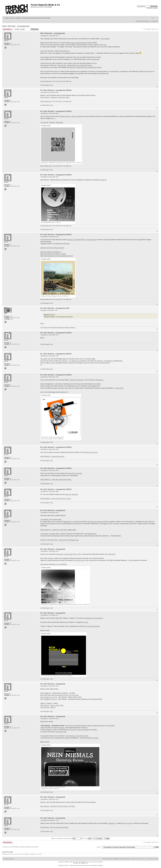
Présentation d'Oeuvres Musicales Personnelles (36, 18)
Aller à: (99, 847)
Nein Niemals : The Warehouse (69, 361)
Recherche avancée (152, 8)
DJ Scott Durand (73, 695)
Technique (18, 18)
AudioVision (96, 59)
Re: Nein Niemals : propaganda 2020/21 (56, 90)
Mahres (62, 728)
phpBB (66, 862)
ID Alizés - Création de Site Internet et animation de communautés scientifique (83, 865)
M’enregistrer (146, 21)
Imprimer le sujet (153, 18)
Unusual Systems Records (79, 43)
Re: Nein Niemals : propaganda (53, 510)
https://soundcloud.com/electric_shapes (53, 254)
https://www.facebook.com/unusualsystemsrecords (57, 256)
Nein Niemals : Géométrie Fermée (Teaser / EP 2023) (58, 806)
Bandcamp (60, 122)
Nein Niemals (105, 39)
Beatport (52, 122)
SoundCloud (99, 618)
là (67, 564)
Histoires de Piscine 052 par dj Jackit (52, 248)
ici (56, 564)
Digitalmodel (96, 386)
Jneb (86, 622)
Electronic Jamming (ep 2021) (67, 554)
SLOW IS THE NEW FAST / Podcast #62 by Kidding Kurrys (59, 540)
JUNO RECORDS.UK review (89, 738)
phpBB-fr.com (84, 863)
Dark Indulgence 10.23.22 (49, 699)
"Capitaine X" (112, 823)
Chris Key (76, 57)
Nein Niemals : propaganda (16, 26)
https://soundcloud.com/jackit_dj (51, 252)
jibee (45, 310)
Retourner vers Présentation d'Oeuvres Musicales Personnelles (21, 847)
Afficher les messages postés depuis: (67, 838)
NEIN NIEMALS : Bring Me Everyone (52, 456)
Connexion (155, 21)
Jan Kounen (128, 823)
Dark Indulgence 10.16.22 (49, 697)
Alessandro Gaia (61, 732)
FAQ (138, 21)
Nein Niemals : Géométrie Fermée (77, 736)
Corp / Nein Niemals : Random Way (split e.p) (55, 51)
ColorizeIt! (100, 862)
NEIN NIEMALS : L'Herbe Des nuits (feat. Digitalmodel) (58, 530)
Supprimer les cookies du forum (122, 859)
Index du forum (10, 18)
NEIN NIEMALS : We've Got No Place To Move (56, 499)
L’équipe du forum (107, 859)
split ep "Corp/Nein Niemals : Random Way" (82, 240)
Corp (105, 45)
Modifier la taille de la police (156, 18)
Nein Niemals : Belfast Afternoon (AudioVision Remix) (75, 65)
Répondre (8, 29)
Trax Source (44, 122)
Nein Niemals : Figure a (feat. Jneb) (52, 705)
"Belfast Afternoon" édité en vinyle (70, 116)
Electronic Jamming (76, 380)
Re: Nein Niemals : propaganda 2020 (55, 308)
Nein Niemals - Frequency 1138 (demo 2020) (55, 97)
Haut (157, 87)
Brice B (45, 36)
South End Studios (94, 626)
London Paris (119, 388)
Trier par (89, 838)
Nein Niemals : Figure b (48, 707)
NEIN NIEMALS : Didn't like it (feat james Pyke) (56, 480)
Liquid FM (103, 180)
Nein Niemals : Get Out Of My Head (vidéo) (54, 827)
